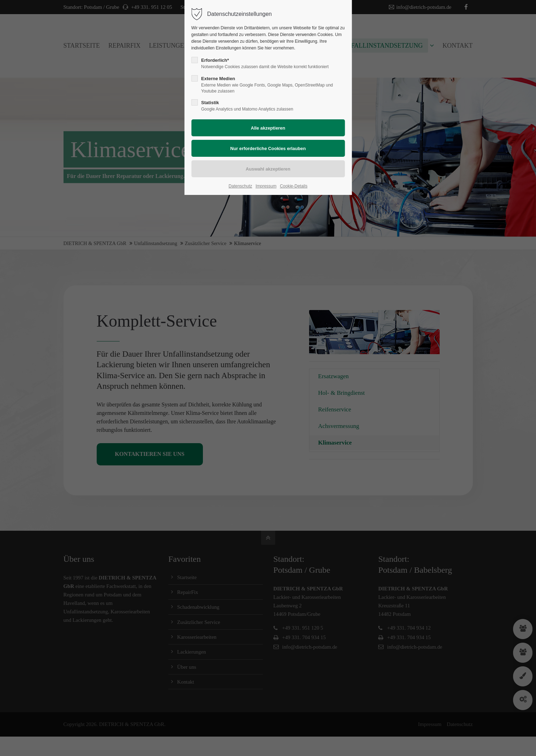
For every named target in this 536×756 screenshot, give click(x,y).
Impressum (266, 186)
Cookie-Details (294, 186)
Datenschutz (240, 186)
